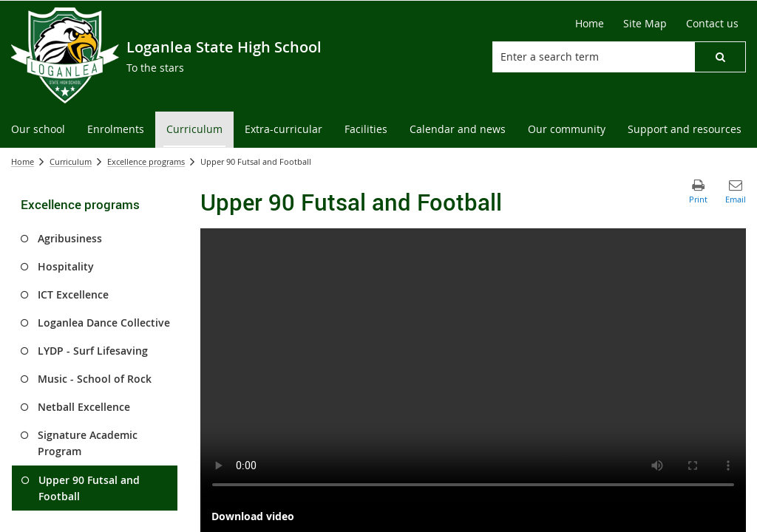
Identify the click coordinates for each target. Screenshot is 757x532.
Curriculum (71, 161)
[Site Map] (645, 24)
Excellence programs (146, 161)
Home (23, 161)
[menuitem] (38, 130)
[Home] (590, 24)
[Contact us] (712, 24)
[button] (720, 57)
